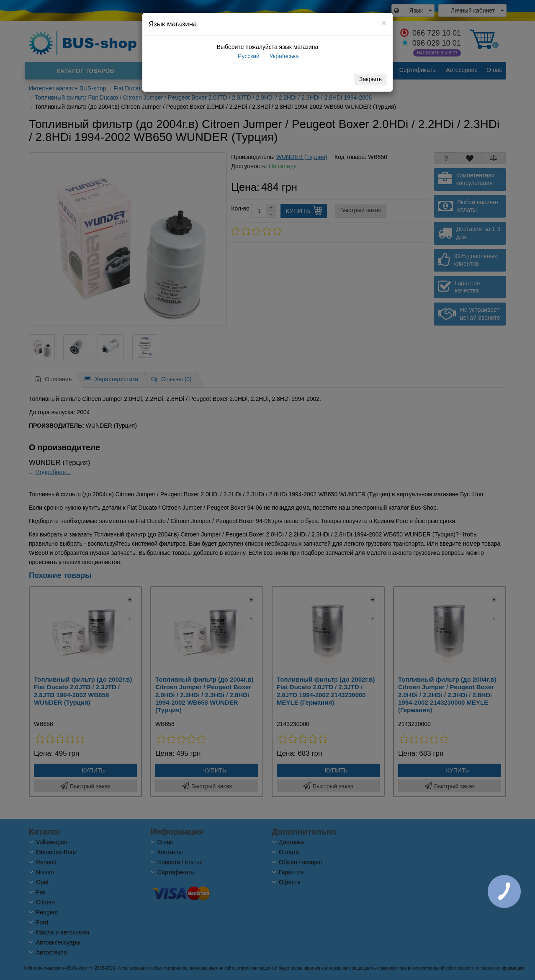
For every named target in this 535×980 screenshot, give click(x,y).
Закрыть (370, 79)
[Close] (384, 23)
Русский (248, 56)
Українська (283, 56)
